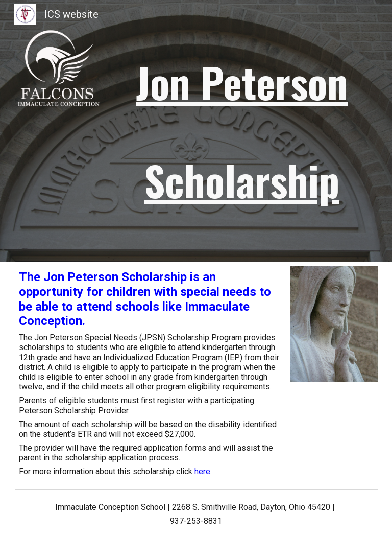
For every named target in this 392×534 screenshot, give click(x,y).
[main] (242, 131)
